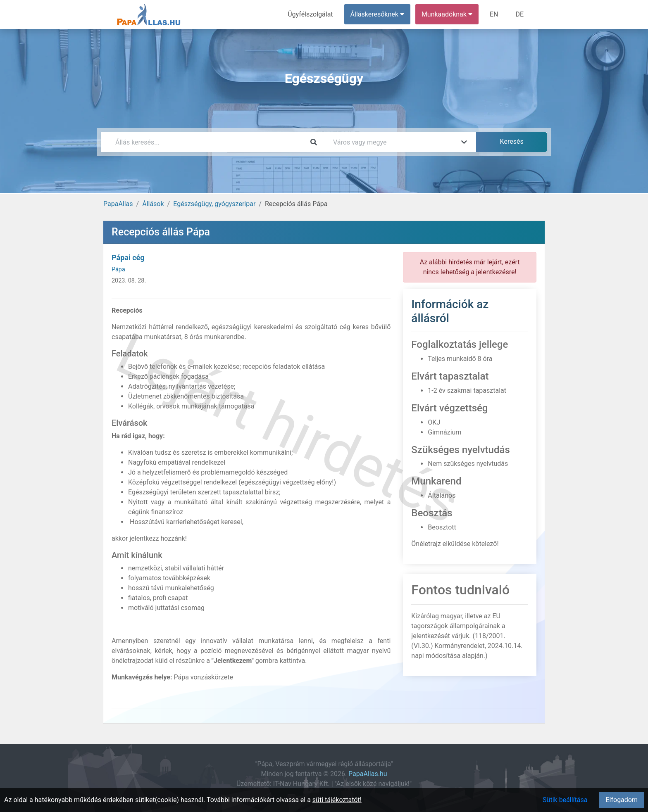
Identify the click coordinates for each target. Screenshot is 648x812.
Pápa (118, 269)
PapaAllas (118, 204)
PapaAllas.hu (368, 774)
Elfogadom (622, 800)
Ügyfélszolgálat (310, 14)
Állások (153, 204)
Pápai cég (128, 258)
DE (519, 14)
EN (494, 14)
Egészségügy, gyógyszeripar (214, 204)
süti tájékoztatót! (337, 800)
